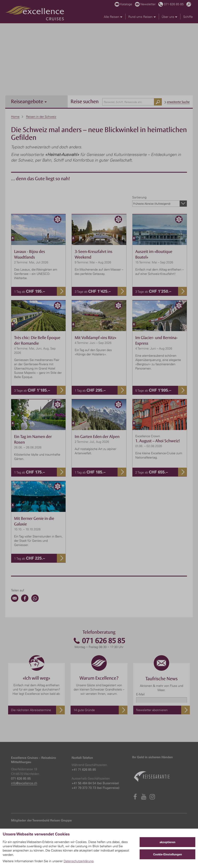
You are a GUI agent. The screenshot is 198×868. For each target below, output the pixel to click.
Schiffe (188, 17)
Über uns (169, 17)
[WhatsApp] (35, 601)
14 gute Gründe (84, 710)
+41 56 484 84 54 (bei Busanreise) (95, 783)
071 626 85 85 (99, 641)
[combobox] (132, 102)
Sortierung (139, 197)
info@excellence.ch (24, 783)
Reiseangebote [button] (29, 101)
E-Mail (140, 694)
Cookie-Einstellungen (168, 854)
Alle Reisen (113, 17)
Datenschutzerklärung (79, 861)
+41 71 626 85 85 (84, 769)
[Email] (15, 601)
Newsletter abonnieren (152, 710)
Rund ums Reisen (142, 17)
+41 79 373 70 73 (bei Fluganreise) (95, 788)
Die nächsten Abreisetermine (31, 710)
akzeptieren (167, 842)
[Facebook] (25, 601)
